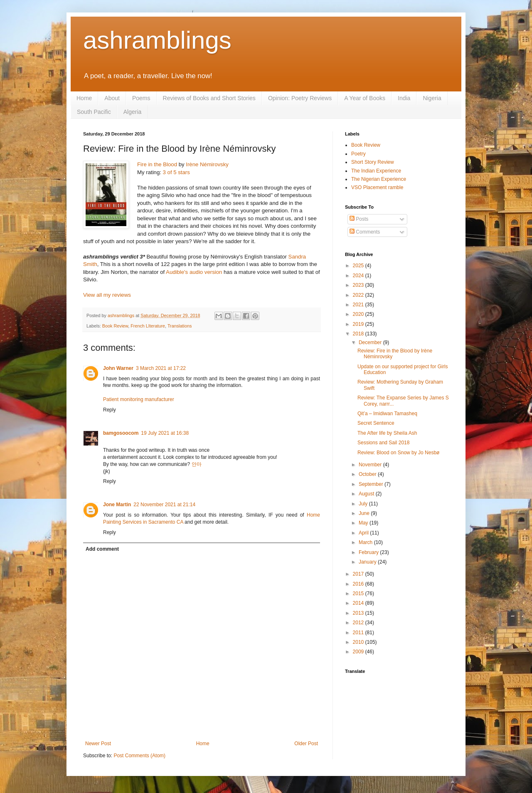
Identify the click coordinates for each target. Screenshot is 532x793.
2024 (359, 276)
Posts (359, 219)
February (369, 552)
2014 (359, 603)
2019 (359, 324)
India (404, 98)
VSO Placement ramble (377, 187)
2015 (359, 594)
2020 (359, 314)
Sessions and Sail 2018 (383, 443)
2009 (359, 652)
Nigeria (432, 98)
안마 (197, 464)
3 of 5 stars (176, 172)
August (367, 494)
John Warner (118, 368)
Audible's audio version (194, 272)
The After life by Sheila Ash (387, 433)
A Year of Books (365, 98)
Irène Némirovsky (207, 164)
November (371, 465)
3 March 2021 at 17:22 (161, 368)
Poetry (358, 154)
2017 (359, 574)
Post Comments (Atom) (139, 756)
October (368, 474)
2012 (359, 623)
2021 (359, 305)
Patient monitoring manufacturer (139, 399)
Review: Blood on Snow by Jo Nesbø (398, 453)
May (364, 523)
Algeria (133, 112)
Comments (365, 232)
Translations (180, 326)
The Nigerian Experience (379, 179)
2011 (359, 633)
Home (84, 98)
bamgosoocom (121, 433)
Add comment (102, 549)
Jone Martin (117, 505)
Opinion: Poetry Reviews (300, 98)
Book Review (115, 326)
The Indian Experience (376, 171)
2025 (359, 266)
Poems (141, 98)
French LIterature (148, 326)
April (364, 533)
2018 (359, 334)
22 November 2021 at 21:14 (164, 505)
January (368, 562)
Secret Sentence (376, 423)
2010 (359, 642)
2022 (359, 295)
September (372, 484)
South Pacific (94, 112)
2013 (359, 613)
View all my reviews (107, 295)
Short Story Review (373, 162)
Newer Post (98, 744)
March (366, 542)
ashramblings (157, 40)
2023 (359, 285)
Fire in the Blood (157, 164)
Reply (110, 410)
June (365, 513)
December (371, 342)
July (364, 504)
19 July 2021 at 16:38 (165, 433)
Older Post (306, 744)
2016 (359, 584)
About (112, 98)
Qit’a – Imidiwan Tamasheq (387, 414)
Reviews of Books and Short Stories (209, 98)
